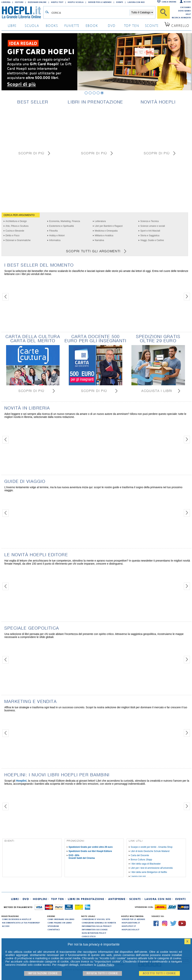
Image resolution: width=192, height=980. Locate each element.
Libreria (6, 2)
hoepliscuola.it (131, 930)
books (52, 25)
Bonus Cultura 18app (141, 860)
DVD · (27, 899)
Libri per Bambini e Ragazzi (109, 226)
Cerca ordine (169, 2)
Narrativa (99, 240)
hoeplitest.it (129, 926)
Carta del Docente (140, 855)
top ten (132, 25)
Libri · (16, 899)
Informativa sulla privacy (97, 926)
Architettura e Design (16, 221)
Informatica (55, 240)
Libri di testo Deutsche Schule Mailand (150, 851)
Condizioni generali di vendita (99, 923)
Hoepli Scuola (76, 2)
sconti (152, 25)
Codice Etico (89, 936)
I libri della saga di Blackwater (146, 864)
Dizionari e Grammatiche (18, 240)
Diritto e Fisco (12, 236)
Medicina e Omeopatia (106, 231)
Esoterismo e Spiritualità (61, 226)
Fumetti (72, 25)
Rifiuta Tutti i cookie (102, 973)
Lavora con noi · (159, 899)
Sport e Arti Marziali (150, 231)
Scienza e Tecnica (150, 221)
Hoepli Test (57, 2)
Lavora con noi (138, 876)
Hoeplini (21, 781)
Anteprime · (118, 899)
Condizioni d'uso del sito (96, 919)
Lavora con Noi (136, 2)
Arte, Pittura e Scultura (17, 226)
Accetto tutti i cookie (159, 973)
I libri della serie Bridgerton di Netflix (149, 872)
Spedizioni (53, 926)
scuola (32, 25)
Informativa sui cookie (95, 930)
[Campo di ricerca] (90, 13)
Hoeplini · (41, 899)
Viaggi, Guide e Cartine (152, 240)
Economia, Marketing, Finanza (65, 221)
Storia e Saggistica (150, 236)
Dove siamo (185, 11)
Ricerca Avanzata (181, 18)
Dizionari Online (37, 2)
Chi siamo (186, 7)
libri (12, 25)
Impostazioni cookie (43, 973)
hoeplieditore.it (131, 923)
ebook (92, 25)
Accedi (187, 2)
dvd (112, 25)
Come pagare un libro (60, 923)
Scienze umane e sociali (153, 226)
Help (188, 14)
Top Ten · (59, 899)
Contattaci (54, 930)
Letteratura (100, 221)
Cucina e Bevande (15, 231)
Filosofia (53, 231)
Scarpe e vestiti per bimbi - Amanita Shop (152, 847)
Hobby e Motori (57, 236)
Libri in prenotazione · (87, 899)
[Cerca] (164, 12)
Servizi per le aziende (100, 2)
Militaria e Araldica (104, 236)
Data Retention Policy (94, 933)
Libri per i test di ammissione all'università (152, 868)
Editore (19, 2)
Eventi (120, 2)
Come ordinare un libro (61, 919)
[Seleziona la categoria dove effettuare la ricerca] (142, 12)
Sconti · (136, 899)
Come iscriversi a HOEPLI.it (17, 919)
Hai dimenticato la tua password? (21, 923)
